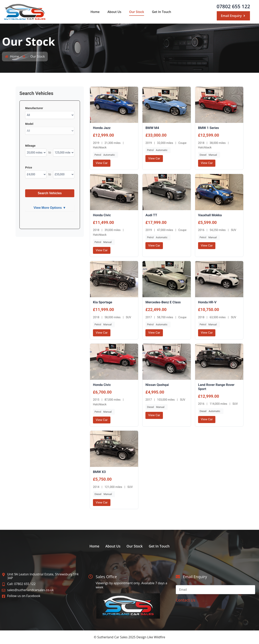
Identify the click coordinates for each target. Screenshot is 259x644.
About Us (114, 12)
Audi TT (152, 215)
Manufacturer (34, 108)
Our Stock (137, 12)
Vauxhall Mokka (210, 215)
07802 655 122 (233, 6)
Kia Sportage (103, 303)
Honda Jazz (102, 128)
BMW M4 (152, 128)
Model (29, 124)
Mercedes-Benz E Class (164, 303)
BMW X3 (100, 473)
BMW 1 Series (209, 128)
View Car (102, 163)
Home (95, 12)
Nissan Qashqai (158, 385)
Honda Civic (102, 215)
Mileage (30, 146)
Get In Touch (162, 12)
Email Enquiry (195, 577)
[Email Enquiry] (178, 577)
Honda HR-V (208, 303)
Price (29, 167)
